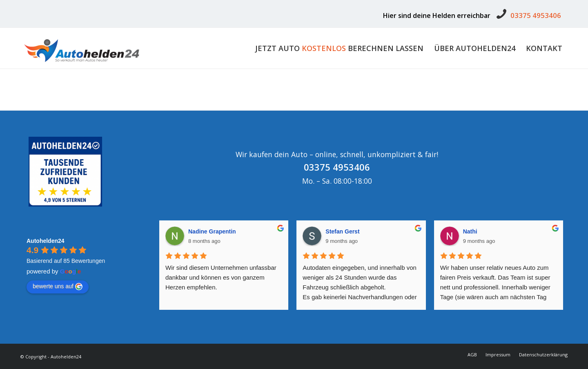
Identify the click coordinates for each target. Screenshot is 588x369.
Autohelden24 (46, 241)
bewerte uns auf (58, 287)
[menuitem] (339, 48)
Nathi (470, 231)
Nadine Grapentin (212, 231)
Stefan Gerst (342, 231)
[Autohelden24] (82, 48)
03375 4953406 (536, 15)
